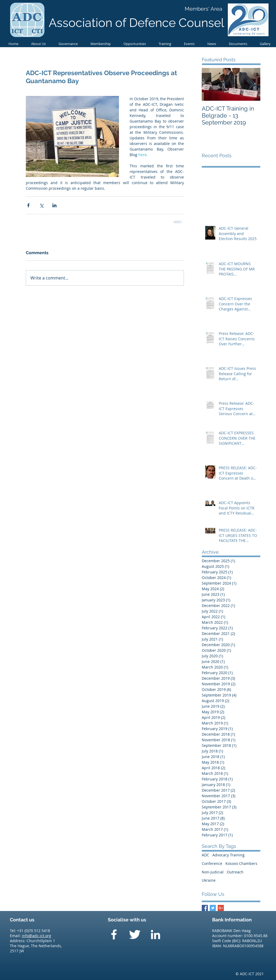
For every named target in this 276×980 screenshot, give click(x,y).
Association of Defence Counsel (136, 23)
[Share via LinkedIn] (54, 205)
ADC (205, 855)
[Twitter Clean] (135, 934)
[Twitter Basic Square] (213, 908)
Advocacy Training (228, 855)
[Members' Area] (203, 9)
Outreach (235, 872)
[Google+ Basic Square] (221, 908)
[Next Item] (252, 84)
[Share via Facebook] (28, 205)
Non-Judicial (213, 872)
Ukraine (209, 880)
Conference (212, 863)
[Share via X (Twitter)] (41, 205)
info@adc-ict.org (36, 936)
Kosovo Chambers (241, 863)
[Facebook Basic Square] (205, 908)
